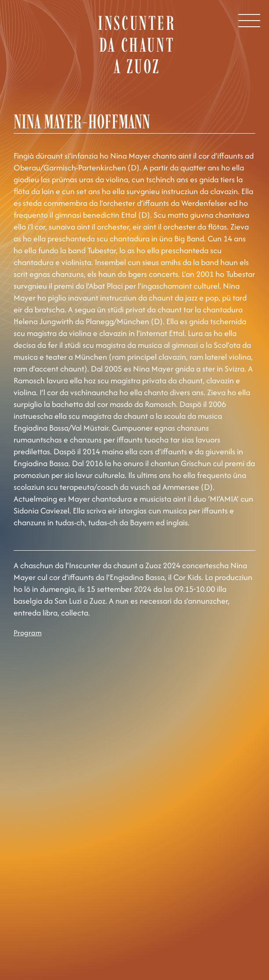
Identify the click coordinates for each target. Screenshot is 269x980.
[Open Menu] (249, 21)
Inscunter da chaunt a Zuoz (137, 44)
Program (28, 633)
